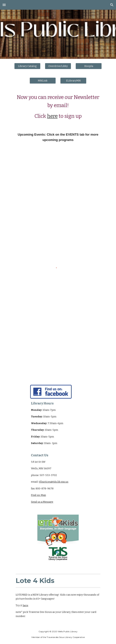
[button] (4, 5)
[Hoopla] (89, 66)
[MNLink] (43, 81)
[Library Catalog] (27, 66)
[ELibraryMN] (73, 81)
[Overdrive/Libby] (58, 66)
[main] (58, 107)
